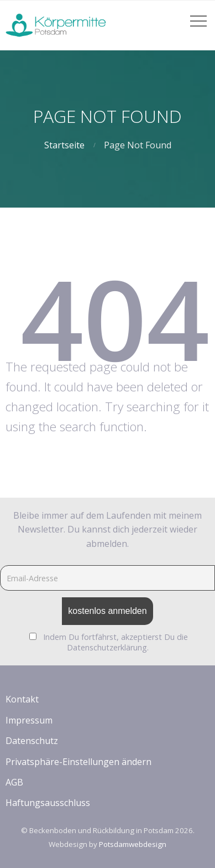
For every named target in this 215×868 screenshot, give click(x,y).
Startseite (64, 145)
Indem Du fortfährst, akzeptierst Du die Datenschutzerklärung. (116, 642)
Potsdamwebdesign (133, 844)
